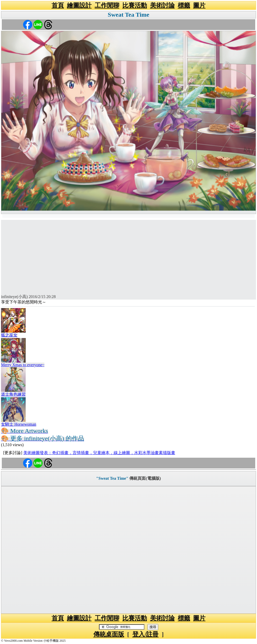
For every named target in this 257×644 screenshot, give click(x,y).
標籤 (184, 5)
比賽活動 (135, 5)
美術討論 (162, 5)
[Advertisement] (128, 256)
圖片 (199, 5)
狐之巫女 (9, 335)
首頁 (58, 5)
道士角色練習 (13, 394)
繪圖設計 (79, 5)
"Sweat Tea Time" (112, 478)
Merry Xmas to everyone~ (23, 365)
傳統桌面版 (109, 634)
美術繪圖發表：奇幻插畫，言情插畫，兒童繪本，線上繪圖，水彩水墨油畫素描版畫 (99, 453)
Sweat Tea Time (128, 15)
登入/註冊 (146, 634)
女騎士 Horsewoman (19, 424)
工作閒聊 (107, 5)
